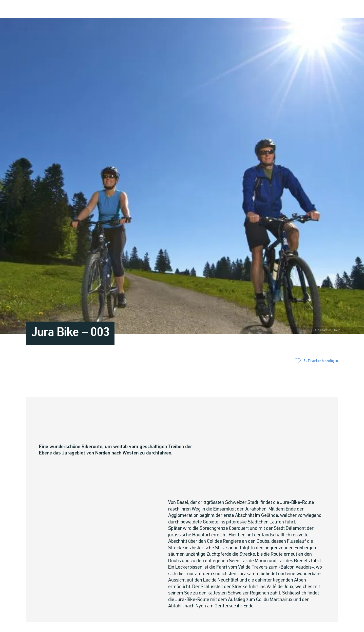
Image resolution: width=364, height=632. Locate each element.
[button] (294, 9)
